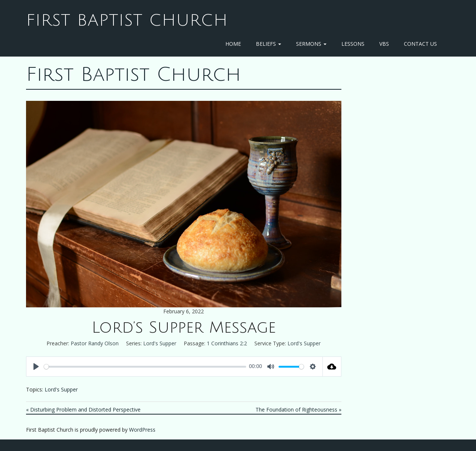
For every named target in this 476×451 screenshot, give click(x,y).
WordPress (142, 430)
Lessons (353, 44)
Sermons (311, 44)
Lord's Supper (160, 343)
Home (233, 44)
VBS (384, 44)
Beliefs (268, 44)
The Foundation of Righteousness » (298, 410)
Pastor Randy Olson (95, 343)
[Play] (36, 367)
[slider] (145, 367)
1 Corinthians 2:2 (227, 343)
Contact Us (420, 44)
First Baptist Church (127, 20)
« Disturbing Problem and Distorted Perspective (83, 410)
